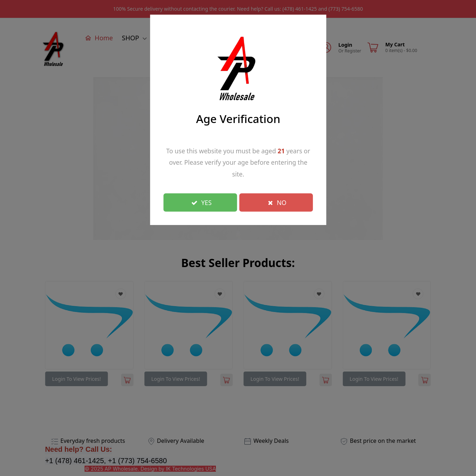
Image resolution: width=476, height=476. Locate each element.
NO (277, 202)
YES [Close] (201, 202)
